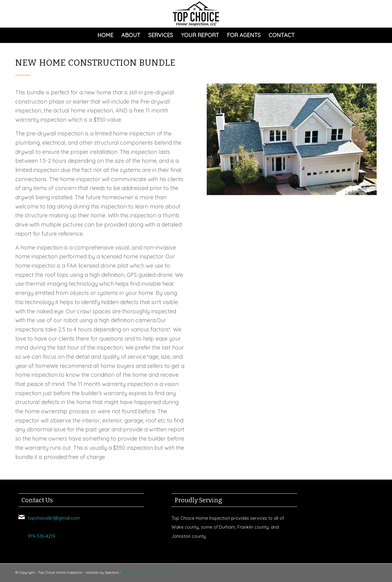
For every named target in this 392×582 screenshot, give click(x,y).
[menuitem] (105, 35)
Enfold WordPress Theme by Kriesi (150, 572)
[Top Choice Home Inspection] (196, 14)
